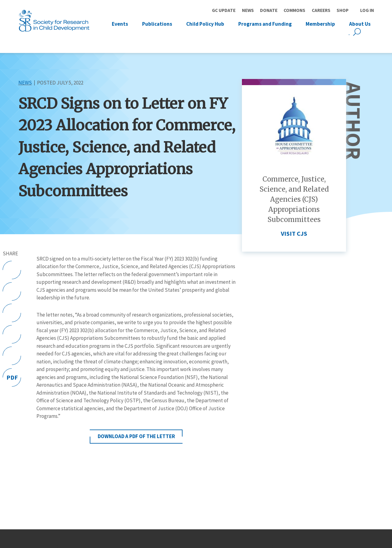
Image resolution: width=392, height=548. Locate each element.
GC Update (224, 10)
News (248, 10)
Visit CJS (294, 234)
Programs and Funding (265, 24)
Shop (343, 10)
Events (120, 24)
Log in (367, 10)
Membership (320, 24)
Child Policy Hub (205, 24)
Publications (157, 24)
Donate (269, 10)
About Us (360, 24)
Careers (321, 10)
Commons (294, 10)
